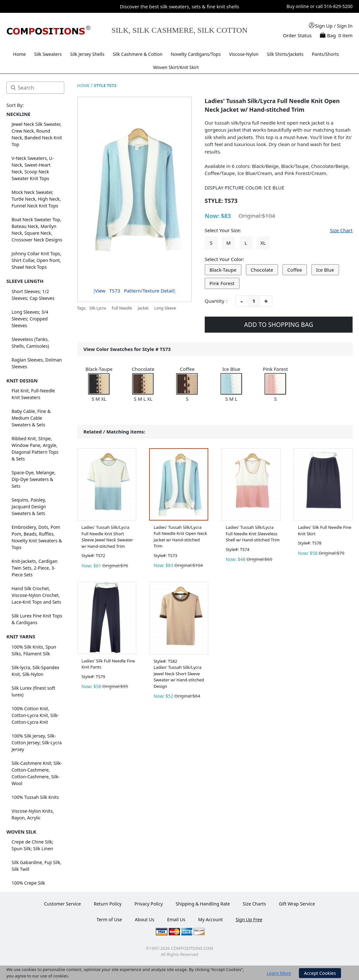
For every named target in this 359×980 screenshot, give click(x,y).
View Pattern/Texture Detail (135, 291)
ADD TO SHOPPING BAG (279, 325)
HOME (83, 85)
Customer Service (63, 904)
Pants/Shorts (325, 54)
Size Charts (254, 904)
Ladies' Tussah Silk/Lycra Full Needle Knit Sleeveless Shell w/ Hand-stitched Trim (253, 534)
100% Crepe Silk (28, 883)
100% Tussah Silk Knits (35, 797)
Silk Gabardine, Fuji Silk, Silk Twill (36, 866)
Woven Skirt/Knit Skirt (176, 67)
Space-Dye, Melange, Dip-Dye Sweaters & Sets (34, 479)
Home (20, 54)
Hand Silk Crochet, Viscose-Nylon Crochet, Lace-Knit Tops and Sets (36, 595)
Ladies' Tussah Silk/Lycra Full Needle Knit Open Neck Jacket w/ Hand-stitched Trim (180, 537)
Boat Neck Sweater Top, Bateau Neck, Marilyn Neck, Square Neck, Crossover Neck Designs (37, 230)
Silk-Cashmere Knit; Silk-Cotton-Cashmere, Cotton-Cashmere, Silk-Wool (37, 773)
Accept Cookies (320, 973)
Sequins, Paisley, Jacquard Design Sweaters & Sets (29, 507)
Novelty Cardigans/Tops (196, 54)
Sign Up (324, 26)
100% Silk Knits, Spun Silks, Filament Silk (34, 650)
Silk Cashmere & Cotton (138, 54)
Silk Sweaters (48, 54)
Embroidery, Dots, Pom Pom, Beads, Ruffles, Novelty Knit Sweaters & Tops (37, 537)
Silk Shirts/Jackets (285, 54)
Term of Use (109, 919)
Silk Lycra (98, 308)
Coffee (295, 270)
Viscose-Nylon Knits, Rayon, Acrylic (33, 814)
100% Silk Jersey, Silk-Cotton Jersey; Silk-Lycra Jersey (37, 743)
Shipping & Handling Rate (203, 904)
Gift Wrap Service (297, 904)
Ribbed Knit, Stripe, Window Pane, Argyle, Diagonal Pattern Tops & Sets (35, 449)
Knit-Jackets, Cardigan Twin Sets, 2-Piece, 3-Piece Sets (35, 568)
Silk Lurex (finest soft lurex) (33, 691)
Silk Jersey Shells (87, 54)
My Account (210, 919)
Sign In (345, 26)
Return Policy (108, 904)
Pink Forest (222, 283)
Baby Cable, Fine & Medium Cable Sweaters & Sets (31, 418)
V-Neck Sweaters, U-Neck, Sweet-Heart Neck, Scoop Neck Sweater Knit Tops (33, 168)
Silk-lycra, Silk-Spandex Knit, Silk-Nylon (35, 671)
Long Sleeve (165, 308)
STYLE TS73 (105, 85)
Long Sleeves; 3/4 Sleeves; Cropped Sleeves (30, 319)
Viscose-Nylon (244, 54)
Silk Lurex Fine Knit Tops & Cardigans (37, 619)
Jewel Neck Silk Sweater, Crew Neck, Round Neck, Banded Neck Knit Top (37, 134)
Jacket (143, 308)
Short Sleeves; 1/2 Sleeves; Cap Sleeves (33, 295)
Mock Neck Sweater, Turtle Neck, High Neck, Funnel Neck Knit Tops (36, 199)
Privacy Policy (148, 904)
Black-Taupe (223, 270)
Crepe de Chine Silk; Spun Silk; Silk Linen (32, 845)
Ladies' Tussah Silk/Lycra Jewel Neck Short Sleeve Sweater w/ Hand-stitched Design (179, 677)
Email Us (176, 919)
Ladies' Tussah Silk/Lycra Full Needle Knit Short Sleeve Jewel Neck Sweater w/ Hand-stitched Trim (107, 537)
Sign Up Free (249, 919)
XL (263, 243)
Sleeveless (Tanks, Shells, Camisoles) (30, 343)
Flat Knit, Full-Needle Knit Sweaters (33, 394)
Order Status (297, 35)
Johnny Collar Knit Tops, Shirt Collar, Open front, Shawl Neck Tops (36, 260)
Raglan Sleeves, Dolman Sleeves (37, 363)
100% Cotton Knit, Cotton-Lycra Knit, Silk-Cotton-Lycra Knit (35, 715)
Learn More (279, 973)
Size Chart (341, 230)
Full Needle (122, 308)
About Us (145, 919)
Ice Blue (325, 270)
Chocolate (262, 270)
